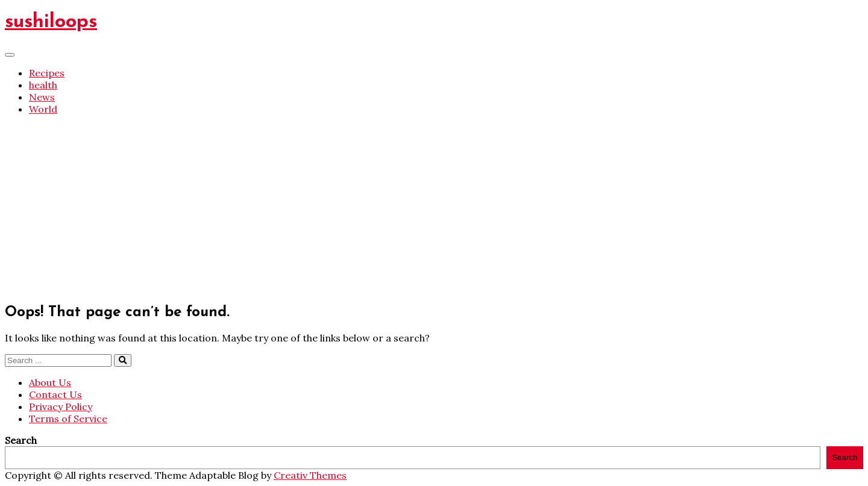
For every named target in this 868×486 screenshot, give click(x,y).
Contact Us (55, 394)
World (43, 109)
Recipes (47, 73)
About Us (50, 382)
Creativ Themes (310, 475)
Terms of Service (68, 419)
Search (21, 440)
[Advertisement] (434, 209)
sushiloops (51, 22)
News (42, 97)
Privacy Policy (61, 407)
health (43, 85)
